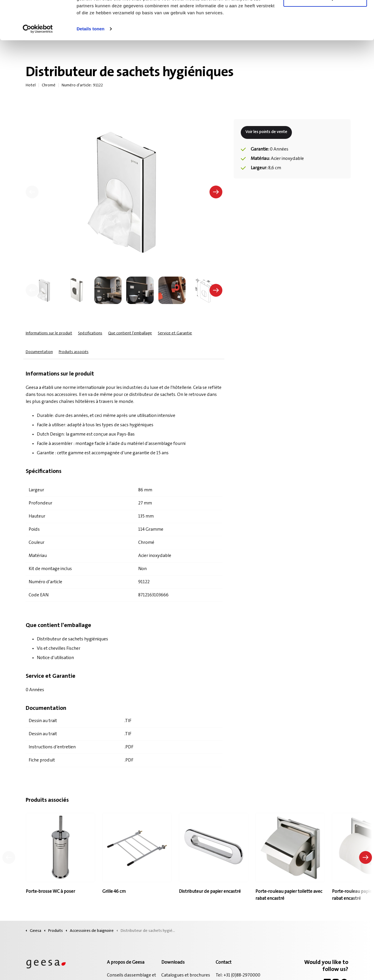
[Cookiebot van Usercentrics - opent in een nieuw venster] (38, 65)
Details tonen (90, 65)
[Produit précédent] (9, 857)
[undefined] (32, 290)
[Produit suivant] (366, 857)
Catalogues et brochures (186, 975)
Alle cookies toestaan (325, 15)
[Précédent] (32, 192)
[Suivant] (216, 192)
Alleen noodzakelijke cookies (325, 35)
